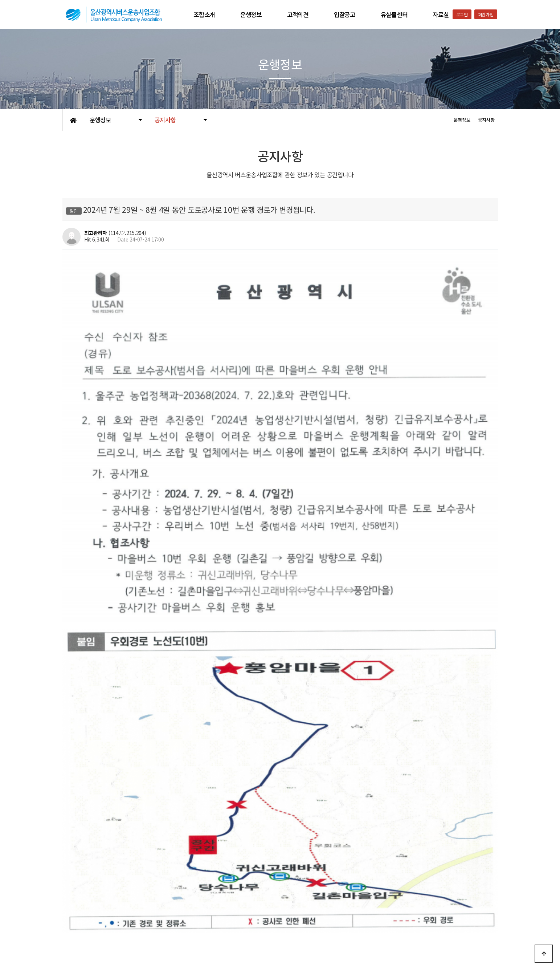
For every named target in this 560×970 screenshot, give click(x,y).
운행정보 (251, 15)
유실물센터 (394, 15)
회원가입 (486, 14)
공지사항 (140, 913)
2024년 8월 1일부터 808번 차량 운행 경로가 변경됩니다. (153, 849)
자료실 (441, 15)
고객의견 (298, 15)
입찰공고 (345, 15)
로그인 (462, 14)
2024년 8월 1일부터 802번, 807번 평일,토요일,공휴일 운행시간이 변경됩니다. (175, 830)
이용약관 (115, 913)
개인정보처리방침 (81, 913)
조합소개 (204, 15)
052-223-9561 (413, 946)
